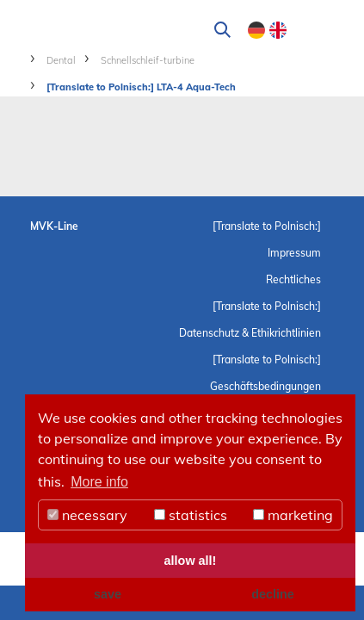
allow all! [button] (191, 561)
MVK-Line (54, 226)
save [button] (108, 594)
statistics (191, 515)
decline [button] (273, 594)
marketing (293, 515)
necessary (87, 515)
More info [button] (99, 482)
